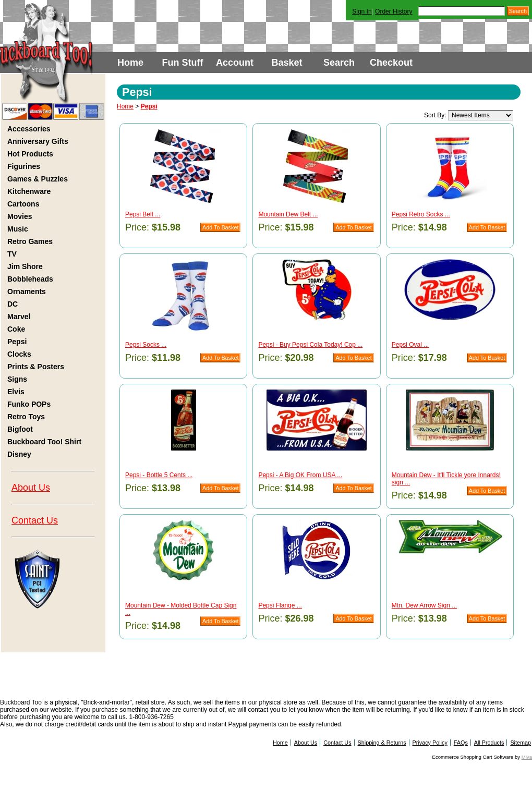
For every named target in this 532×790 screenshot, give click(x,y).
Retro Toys (26, 417)
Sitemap (521, 743)
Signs (17, 379)
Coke (16, 329)
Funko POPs (29, 404)
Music (18, 229)
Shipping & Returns (382, 743)
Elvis (16, 392)
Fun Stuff (183, 63)
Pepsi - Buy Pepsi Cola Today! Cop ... (310, 345)
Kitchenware (29, 191)
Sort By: (435, 115)
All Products (489, 743)
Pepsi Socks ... (146, 345)
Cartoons (23, 204)
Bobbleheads (30, 279)
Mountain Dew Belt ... (288, 214)
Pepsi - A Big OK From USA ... (300, 475)
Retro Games (30, 241)
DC (13, 304)
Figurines (24, 166)
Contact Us (35, 520)
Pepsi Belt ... (143, 214)
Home (130, 63)
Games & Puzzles (38, 179)
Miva (527, 757)
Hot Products (30, 154)
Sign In (362, 11)
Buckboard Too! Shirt (44, 442)
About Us (31, 488)
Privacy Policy (430, 743)
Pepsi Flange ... (280, 605)
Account (235, 63)
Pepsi (17, 342)
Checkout (391, 63)
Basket (287, 63)
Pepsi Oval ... (410, 345)
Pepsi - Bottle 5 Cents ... (159, 475)
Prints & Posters (36, 367)
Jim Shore (25, 266)
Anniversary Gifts (38, 141)
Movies (20, 216)
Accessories (29, 129)
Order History (394, 11)
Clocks (19, 354)
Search (339, 63)
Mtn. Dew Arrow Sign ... (424, 605)
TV (12, 254)
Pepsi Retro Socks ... (421, 214)
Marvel (19, 317)
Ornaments (27, 291)
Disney (19, 454)
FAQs (461, 743)
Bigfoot (20, 429)
